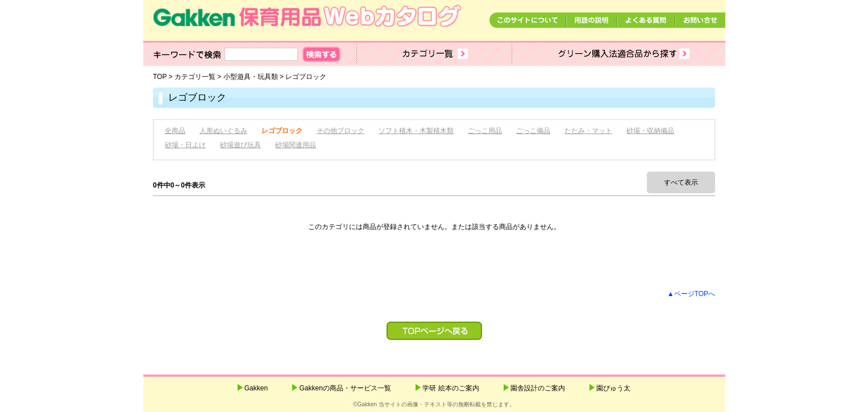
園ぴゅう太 (613, 388)
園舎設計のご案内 (538, 388)
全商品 (175, 131)
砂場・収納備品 (650, 131)
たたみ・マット (588, 131)
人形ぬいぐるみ (223, 131)
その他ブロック (340, 131)
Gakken (256, 388)
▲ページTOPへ (691, 294)
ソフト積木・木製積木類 (416, 131)
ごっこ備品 (533, 131)
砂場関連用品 (296, 145)
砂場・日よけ (185, 145)
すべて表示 (681, 182)
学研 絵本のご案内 (450, 388)
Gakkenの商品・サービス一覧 (345, 388)
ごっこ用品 (485, 131)
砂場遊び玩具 (240, 145)
